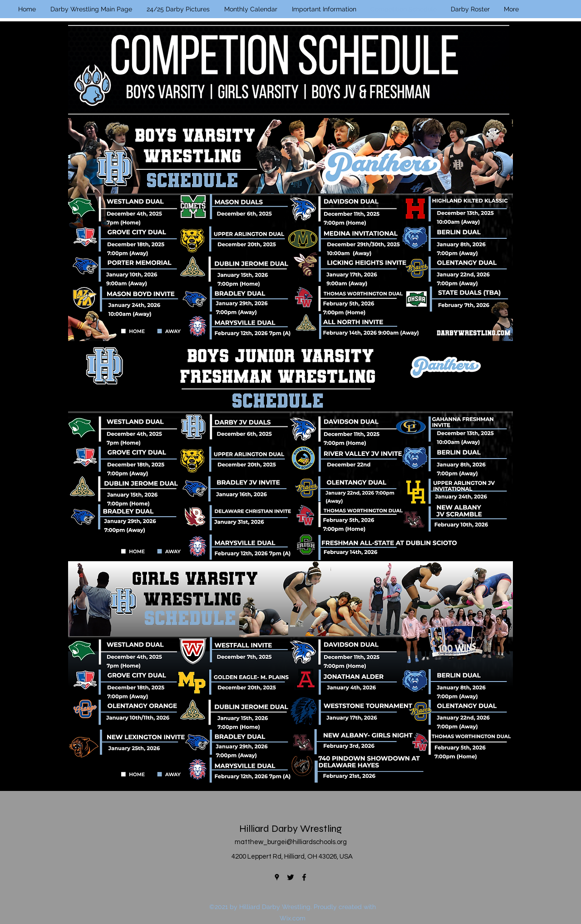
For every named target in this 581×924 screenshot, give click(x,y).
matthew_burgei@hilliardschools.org (291, 842)
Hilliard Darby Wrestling (290, 829)
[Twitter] (290, 877)
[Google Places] (277, 877)
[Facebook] (304, 877)
